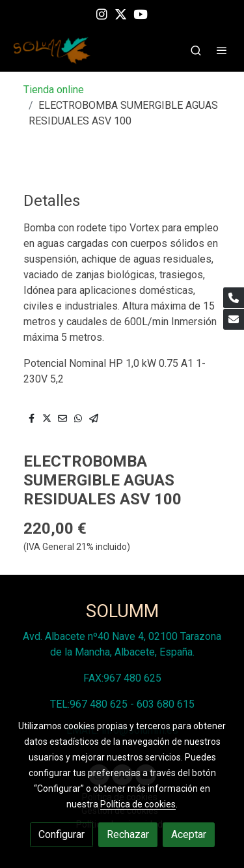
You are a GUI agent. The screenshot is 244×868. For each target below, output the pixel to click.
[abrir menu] (222, 50)
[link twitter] (121, 13)
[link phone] (234, 298)
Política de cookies (138, 804)
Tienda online (54, 90)
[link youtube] (141, 13)
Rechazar (128, 834)
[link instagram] (102, 13)
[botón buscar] (196, 50)
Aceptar (189, 834)
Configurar (61, 834)
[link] (52, 51)
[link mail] (234, 319)
